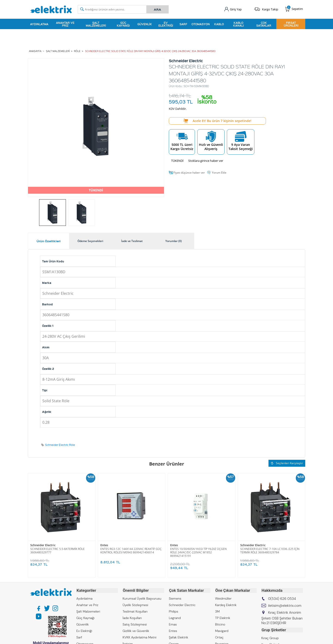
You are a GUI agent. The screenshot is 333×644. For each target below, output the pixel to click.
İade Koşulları (132, 617)
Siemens (175, 598)
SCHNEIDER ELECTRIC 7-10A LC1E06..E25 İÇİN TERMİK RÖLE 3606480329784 (270, 550)
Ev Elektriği (166, 24)
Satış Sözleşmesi (135, 624)
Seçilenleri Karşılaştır (287, 463)
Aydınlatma (39, 24)
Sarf (183, 24)
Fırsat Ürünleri (291, 24)
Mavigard (222, 630)
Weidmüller (223, 598)
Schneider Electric (43, 545)
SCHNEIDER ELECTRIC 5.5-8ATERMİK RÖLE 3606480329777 (57, 550)
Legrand (175, 617)
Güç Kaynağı (123, 24)
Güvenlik (145, 24)
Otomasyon (201, 24)
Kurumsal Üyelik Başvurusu (142, 598)
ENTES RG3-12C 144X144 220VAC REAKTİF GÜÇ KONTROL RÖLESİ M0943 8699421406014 (131, 550)
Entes (104, 545)
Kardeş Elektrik (226, 604)
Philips (173, 611)
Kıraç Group (270, 637)
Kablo (219, 24)
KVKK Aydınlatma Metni (139, 637)
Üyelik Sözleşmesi (135, 604)
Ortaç (219, 637)
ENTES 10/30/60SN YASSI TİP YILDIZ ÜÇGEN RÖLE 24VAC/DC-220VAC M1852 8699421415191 (198, 552)
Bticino (220, 624)
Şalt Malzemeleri (96, 24)
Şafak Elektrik (179, 637)
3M (217, 611)
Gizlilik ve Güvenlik (136, 630)
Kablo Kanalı (238, 24)
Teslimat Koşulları (135, 611)
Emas (173, 624)
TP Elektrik (223, 617)
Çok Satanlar (264, 24)
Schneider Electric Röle (60, 445)
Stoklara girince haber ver (206, 160)
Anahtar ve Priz (65, 24)
